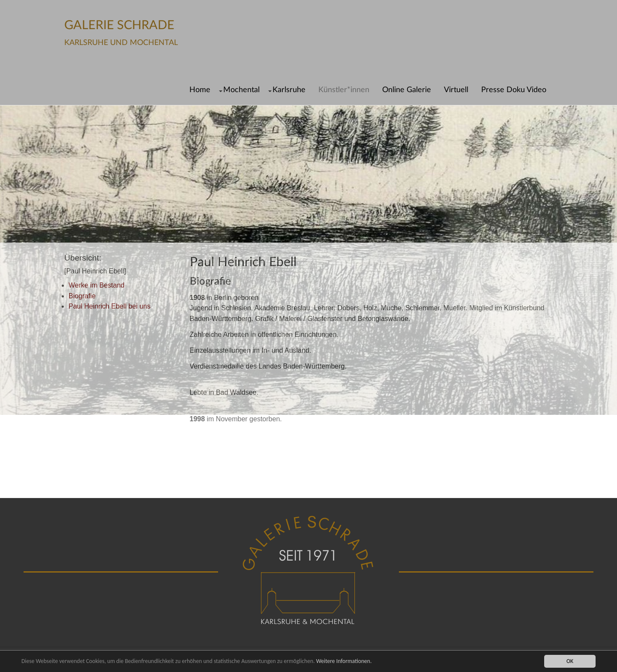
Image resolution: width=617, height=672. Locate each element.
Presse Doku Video (514, 90)
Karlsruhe (289, 90)
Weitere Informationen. (344, 661)
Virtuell (456, 90)
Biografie (82, 296)
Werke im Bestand (96, 285)
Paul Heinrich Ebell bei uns (109, 306)
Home (200, 90)
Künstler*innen (344, 90)
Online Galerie (407, 90)
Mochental (241, 90)
